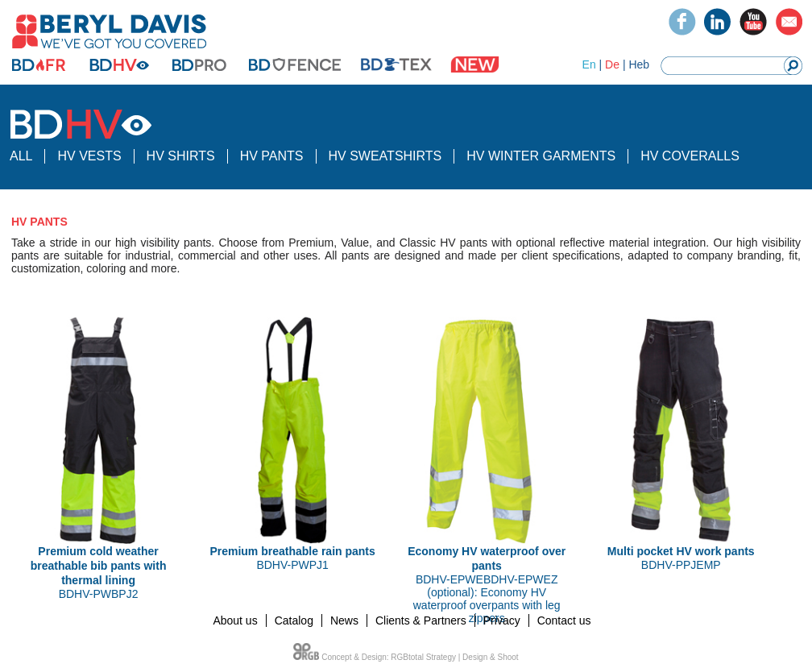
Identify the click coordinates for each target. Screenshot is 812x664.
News (344, 620)
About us (235, 620)
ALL (21, 156)
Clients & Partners (421, 620)
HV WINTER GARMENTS (541, 156)
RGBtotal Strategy (423, 657)
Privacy (502, 620)
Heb (639, 64)
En (589, 64)
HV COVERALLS (690, 156)
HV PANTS (272, 156)
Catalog (294, 620)
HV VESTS (89, 156)
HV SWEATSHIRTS (385, 156)
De (612, 64)
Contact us (564, 620)
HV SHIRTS (181, 156)
